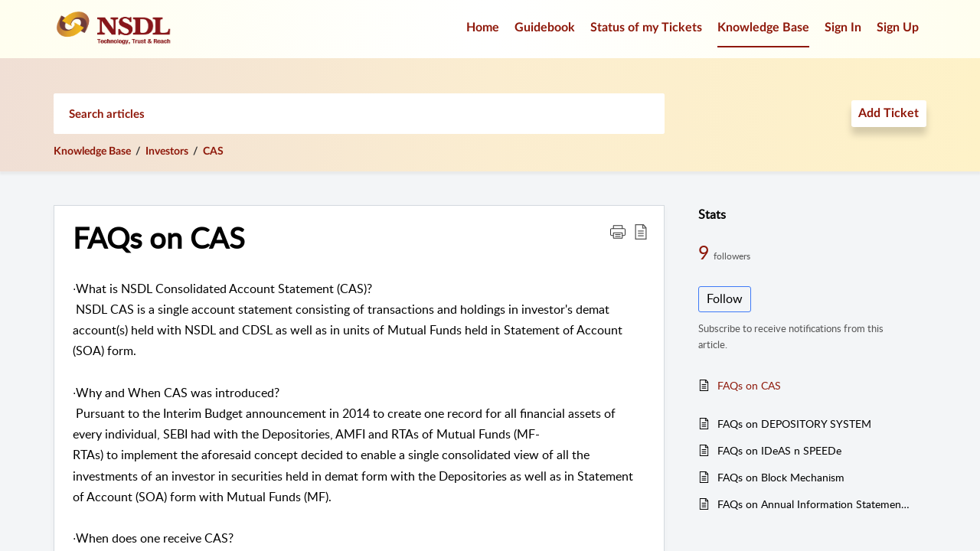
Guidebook (545, 28)
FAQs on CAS (749, 385)
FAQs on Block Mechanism (781, 477)
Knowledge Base (92, 152)
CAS (213, 152)
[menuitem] (843, 29)
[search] (359, 114)
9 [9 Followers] (706, 252)
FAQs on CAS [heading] (159, 238)
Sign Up (898, 28)
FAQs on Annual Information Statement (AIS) (814, 504)
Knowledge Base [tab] (763, 28)
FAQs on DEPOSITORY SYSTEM (794, 424)
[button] (618, 231)
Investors (167, 152)
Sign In (843, 28)
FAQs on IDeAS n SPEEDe (779, 450)
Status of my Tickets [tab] (646, 28)
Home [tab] (483, 28)
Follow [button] (725, 298)
